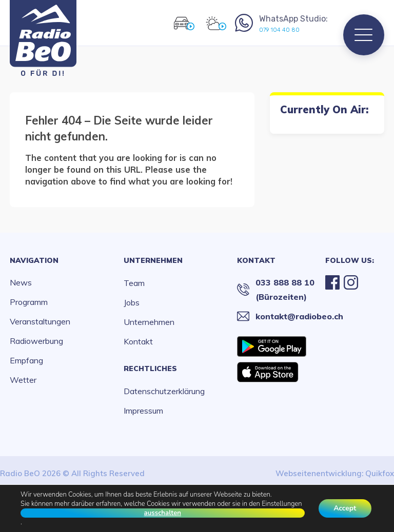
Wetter (23, 380)
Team (134, 283)
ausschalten (162, 513)
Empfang (26, 360)
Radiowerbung (36, 341)
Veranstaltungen (40, 321)
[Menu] (364, 35)
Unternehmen (153, 260)
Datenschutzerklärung (164, 391)
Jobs (132, 302)
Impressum (143, 411)
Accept (344, 508)
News (21, 282)
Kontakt (138, 341)
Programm (29, 302)
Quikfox (380, 473)
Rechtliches (150, 369)
